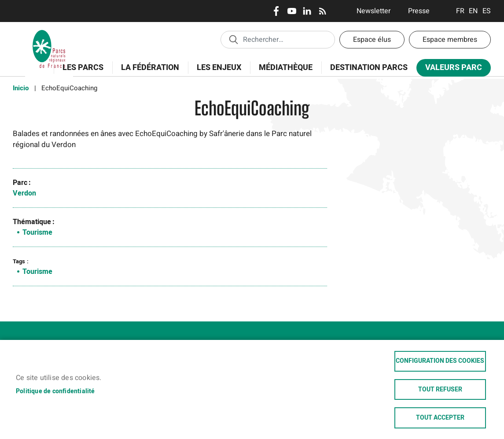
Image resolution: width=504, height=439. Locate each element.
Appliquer (233, 39)
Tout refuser (440, 389)
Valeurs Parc (451, 69)
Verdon (24, 193)
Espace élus (372, 40)
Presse (419, 11)
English (473, 11)
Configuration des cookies (440, 361)
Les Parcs (80, 72)
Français (460, 11)
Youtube (292, 11)
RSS (322, 11)
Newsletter (373, 11)
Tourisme (37, 232)
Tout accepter (440, 418)
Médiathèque (286, 68)
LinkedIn (307, 11)
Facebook (276, 11)
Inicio (21, 88)
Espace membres (450, 40)
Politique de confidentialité (55, 391)
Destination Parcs (369, 68)
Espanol (487, 11)
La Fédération (147, 72)
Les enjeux (216, 72)
